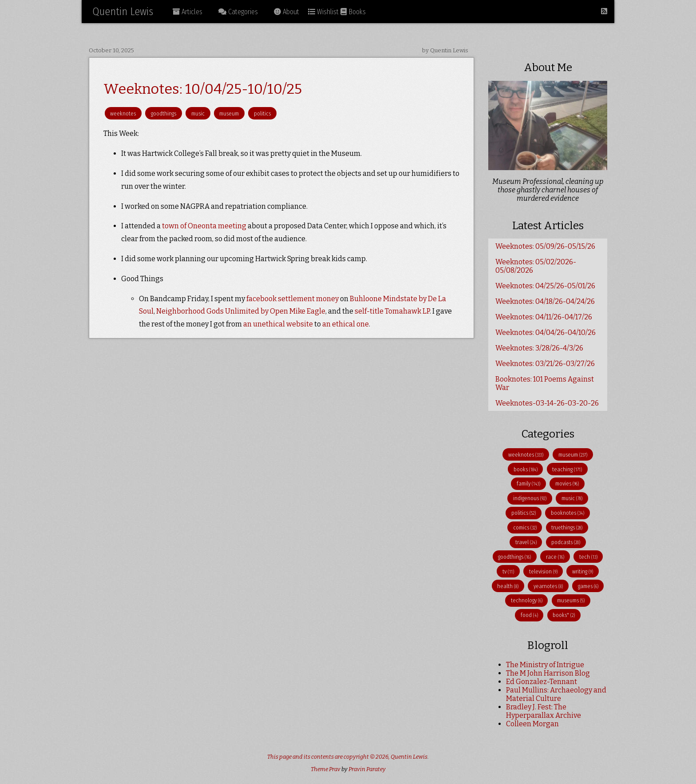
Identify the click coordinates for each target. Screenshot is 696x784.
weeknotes (123, 113)
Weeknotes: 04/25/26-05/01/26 (545, 286)
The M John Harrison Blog (548, 673)
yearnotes (548, 586)
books (526, 469)
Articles (188, 12)
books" (564, 615)
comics (525, 527)
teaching (567, 469)
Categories (238, 12)
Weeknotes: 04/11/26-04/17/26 (544, 317)
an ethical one (346, 324)
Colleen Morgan (532, 724)
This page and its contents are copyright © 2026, (329, 757)
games (588, 586)
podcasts (566, 542)
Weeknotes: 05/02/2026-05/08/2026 (536, 266)
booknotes (567, 513)
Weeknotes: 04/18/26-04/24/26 (545, 301)
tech (588, 557)
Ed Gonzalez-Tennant (542, 682)
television (543, 571)
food (529, 615)
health (508, 586)
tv (508, 571)
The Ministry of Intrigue (545, 665)
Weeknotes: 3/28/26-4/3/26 (539, 348)
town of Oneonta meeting (204, 226)
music (198, 113)
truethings (567, 527)
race (555, 557)
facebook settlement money (293, 299)
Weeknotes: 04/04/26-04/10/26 (546, 332)
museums (571, 600)
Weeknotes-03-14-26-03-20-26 (547, 403)
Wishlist (323, 12)
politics (262, 113)
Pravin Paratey (367, 769)
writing (583, 571)
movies (567, 484)
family (528, 484)
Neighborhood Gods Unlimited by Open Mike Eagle (241, 311)
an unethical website (278, 324)
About (287, 12)
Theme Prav (326, 769)
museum (229, 113)
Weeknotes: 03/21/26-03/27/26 (545, 364)
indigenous (530, 498)
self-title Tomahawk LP (392, 311)
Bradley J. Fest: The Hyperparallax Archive (544, 711)
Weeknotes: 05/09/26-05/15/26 (545, 246)
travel (526, 542)
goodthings (164, 113)
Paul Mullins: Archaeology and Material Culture (556, 694)
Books (353, 12)
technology (527, 600)
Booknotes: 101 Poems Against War (545, 383)
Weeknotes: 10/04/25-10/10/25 (203, 89)
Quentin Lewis (123, 12)
